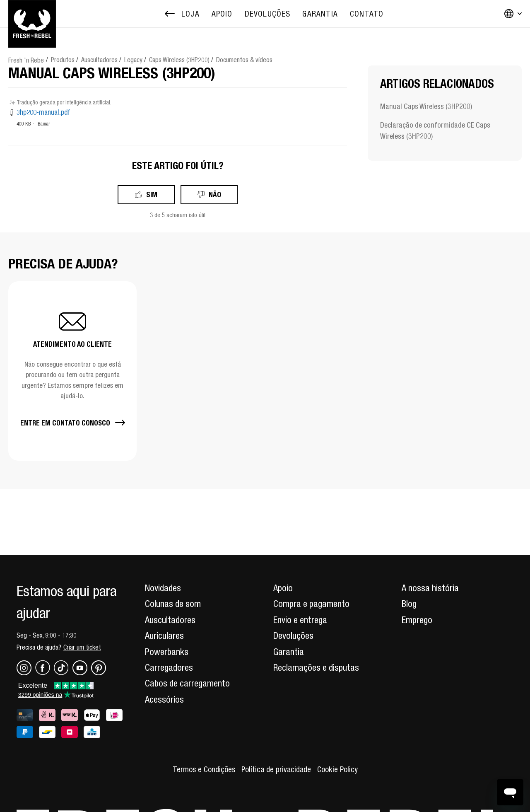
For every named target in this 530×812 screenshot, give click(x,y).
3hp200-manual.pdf (43, 112)
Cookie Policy (337, 769)
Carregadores (169, 667)
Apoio (283, 588)
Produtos (63, 60)
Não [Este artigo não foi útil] (215, 195)
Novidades (163, 588)
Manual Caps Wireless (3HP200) (426, 106)
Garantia (289, 652)
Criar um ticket (82, 647)
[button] (72, 371)
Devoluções (293, 636)
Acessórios (164, 699)
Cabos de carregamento (187, 683)
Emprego (417, 620)
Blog (409, 604)
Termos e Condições (204, 769)
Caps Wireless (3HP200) (179, 60)
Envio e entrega (300, 620)
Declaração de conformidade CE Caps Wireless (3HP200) (435, 130)
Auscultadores (99, 60)
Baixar (44, 124)
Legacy (133, 60)
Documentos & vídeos (244, 60)
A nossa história (430, 588)
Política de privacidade (276, 769)
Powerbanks (167, 652)
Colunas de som (173, 604)
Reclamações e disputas (316, 667)
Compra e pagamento (311, 604)
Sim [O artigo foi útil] (152, 195)
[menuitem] (222, 14)
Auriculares (164, 636)
